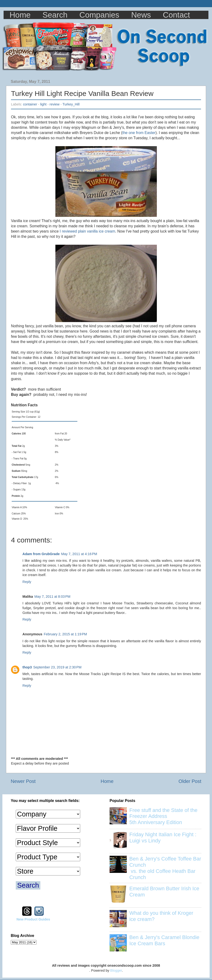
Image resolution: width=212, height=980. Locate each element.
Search (55, 15)
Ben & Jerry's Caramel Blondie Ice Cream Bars (164, 940)
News (141, 15)
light (43, 104)
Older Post (190, 781)
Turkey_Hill (71, 104)
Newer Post (23, 781)
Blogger (116, 970)
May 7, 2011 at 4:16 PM (79, 554)
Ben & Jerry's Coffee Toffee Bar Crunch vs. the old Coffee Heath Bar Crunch (165, 868)
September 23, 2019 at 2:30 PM (57, 667)
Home (20, 15)
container (30, 104)
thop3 (27, 667)
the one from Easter (139, 133)
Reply (27, 582)
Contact (176, 15)
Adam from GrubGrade (41, 554)
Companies (99, 15)
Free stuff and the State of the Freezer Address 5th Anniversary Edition (163, 816)
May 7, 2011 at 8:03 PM (52, 597)
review (55, 104)
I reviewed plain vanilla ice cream (87, 231)
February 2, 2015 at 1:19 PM (65, 634)
